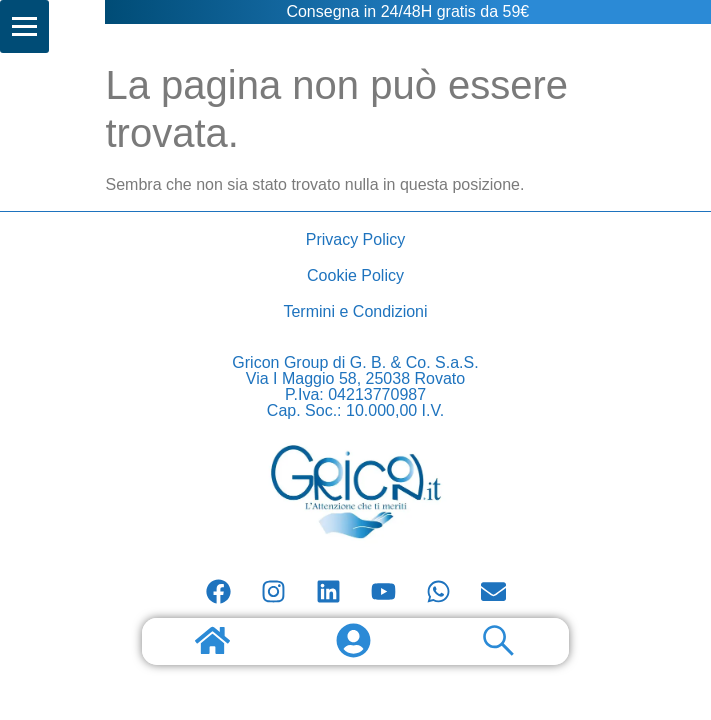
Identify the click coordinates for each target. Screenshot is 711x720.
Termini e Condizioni (355, 311)
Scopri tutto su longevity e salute (56, 0)
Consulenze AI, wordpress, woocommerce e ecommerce (92, 0)
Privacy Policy (356, 239)
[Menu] (24, 26)
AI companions (76, 0)
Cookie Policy (355, 275)
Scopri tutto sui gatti (68, 0)
